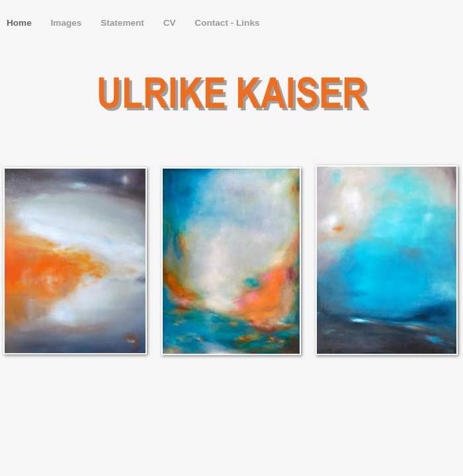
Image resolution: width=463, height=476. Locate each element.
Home (21, 23)
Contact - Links (227, 23)
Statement (124, 23)
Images (68, 23)
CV (171, 23)
